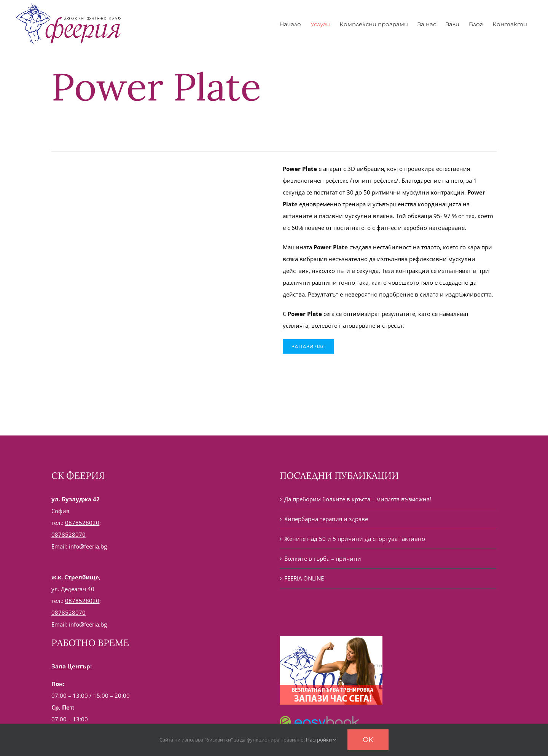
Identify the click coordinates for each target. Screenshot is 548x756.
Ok (368, 740)
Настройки (321, 740)
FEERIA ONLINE (304, 578)
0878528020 (82, 523)
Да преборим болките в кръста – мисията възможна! (358, 499)
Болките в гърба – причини (323, 558)
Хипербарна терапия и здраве (326, 519)
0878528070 (68, 534)
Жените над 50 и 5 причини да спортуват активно (355, 539)
